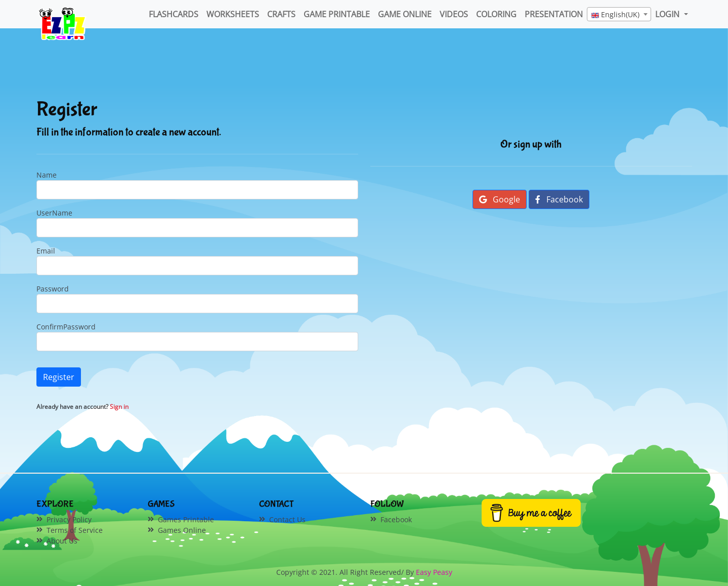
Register (59, 377)
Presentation (554, 14)
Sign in (119, 407)
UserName (54, 213)
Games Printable (186, 519)
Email (46, 251)
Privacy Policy (69, 519)
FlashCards (174, 14)
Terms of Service (75, 530)
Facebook (559, 199)
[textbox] (619, 15)
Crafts (281, 14)
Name (47, 175)
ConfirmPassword (66, 327)
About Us (62, 541)
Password (53, 289)
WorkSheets (233, 14)
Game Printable (337, 14)
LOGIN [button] (668, 14)
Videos (454, 14)
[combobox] (619, 14)
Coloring (496, 14)
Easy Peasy (434, 572)
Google (500, 199)
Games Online (182, 530)
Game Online (405, 14)
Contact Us (287, 519)
